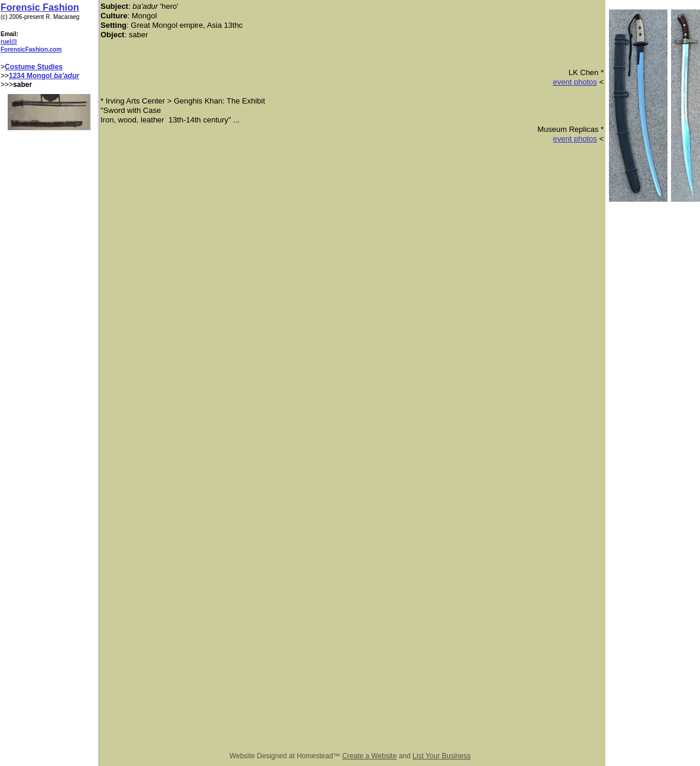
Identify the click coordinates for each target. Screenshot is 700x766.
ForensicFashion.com (31, 49)
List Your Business (442, 756)
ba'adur (67, 76)
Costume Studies (34, 67)
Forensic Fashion (40, 7)
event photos (575, 82)
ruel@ (9, 42)
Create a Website (370, 756)
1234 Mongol (31, 76)
